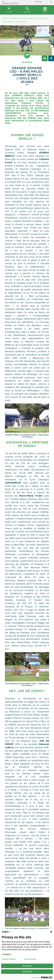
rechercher (27, 10)
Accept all (27, 966)
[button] (27, 10)
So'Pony (38, 2)
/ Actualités (12, 19)
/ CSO (19, 19)
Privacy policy (30, 959)
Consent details (9, 959)
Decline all (27, 972)
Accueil (9, 9)
